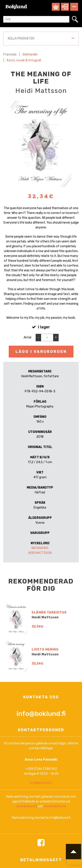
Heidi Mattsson (40, 553)
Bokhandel (30, 54)
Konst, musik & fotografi (24, 60)
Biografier (40, 548)
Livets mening (45, 774)
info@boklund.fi (41, 838)
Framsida (10, 54)
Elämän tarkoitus (49, 737)
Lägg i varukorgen (41, 352)
